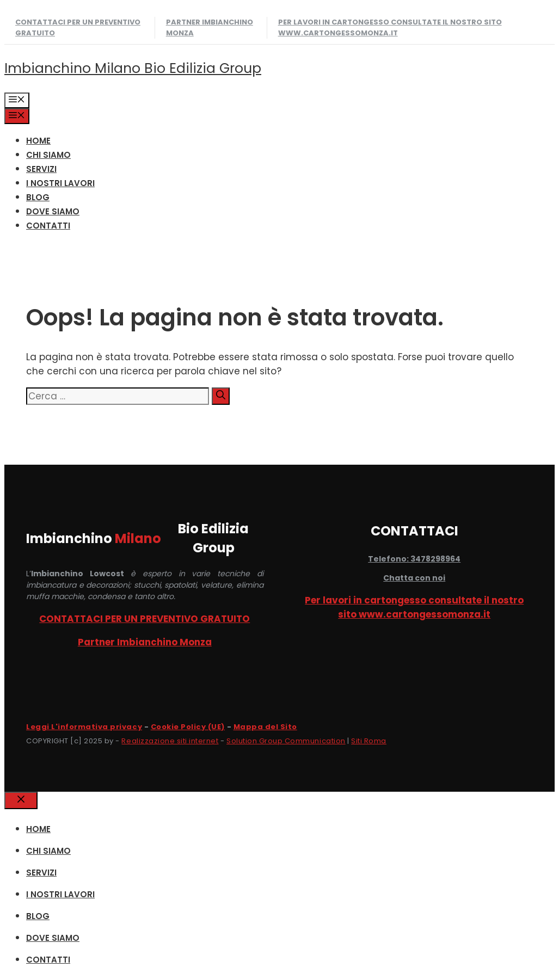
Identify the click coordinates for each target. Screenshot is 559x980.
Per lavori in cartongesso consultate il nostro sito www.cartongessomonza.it (390, 27)
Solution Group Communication (286, 741)
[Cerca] (221, 396)
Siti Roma (369, 741)
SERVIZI (41, 169)
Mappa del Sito (265, 727)
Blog (38, 197)
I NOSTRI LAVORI (60, 183)
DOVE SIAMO (53, 211)
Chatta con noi (414, 578)
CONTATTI (48, 226)
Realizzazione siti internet (170, 741)
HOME (38, 141)
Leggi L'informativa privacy (84, 727)
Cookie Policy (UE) (188, 727)
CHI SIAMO (48, 155)
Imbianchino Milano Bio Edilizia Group (133, 68)
